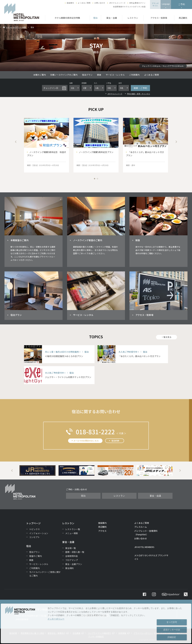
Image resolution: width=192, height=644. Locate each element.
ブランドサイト (155, 4)
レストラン (133, 18)
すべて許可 (172, 622)
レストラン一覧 (73, 529)
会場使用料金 (72, 556)
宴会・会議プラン (74, 564)
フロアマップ (72, 560)
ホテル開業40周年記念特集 (67, 18)
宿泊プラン (87, 75)
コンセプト (34, 537)
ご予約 (182, 4)
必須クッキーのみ (172, 630)
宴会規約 (69, 568)
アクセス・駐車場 (159, 18)
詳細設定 (172, 637)
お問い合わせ (100, 3)
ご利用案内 (134, 75)
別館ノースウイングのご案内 (64, 75)
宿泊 (95, 18)
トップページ (33, 523)
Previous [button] (16, 142)
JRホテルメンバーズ (117, 3)
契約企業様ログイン (137, 3)
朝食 (99, 75)
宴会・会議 (112, 18)
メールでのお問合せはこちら (86, 441)
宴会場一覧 (70, 548)
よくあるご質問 (84, 3)
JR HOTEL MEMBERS (144, 547)
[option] (46, 145)
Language (166, 4)
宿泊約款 (115, 441)
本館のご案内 (40, 75)
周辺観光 (183, 18)
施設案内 (70, 3)
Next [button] (176, 142)
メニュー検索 (72, 533)
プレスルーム (141, 527)
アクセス (102, 531)
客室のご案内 (36, 556)
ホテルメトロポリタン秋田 (16, 27)
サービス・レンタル (115, 75)
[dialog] (96, 623)
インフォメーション (39, 533)
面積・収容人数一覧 (75, 552)
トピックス (34, 529)
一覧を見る (167, 337)
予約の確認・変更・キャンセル (138, 94)
